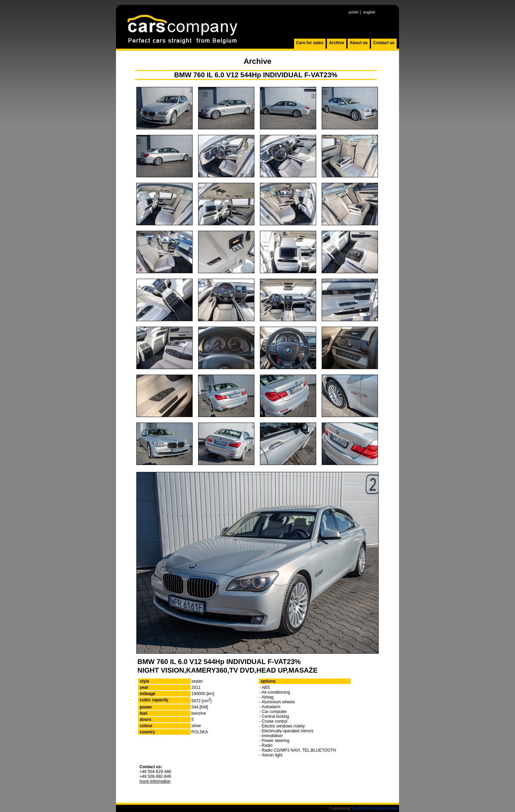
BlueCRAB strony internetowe (375, 808)
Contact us (384, 43)
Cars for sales (310, 43)
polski (353, 12)
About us (359, 43)
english (370, 12)
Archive (337, 43)
